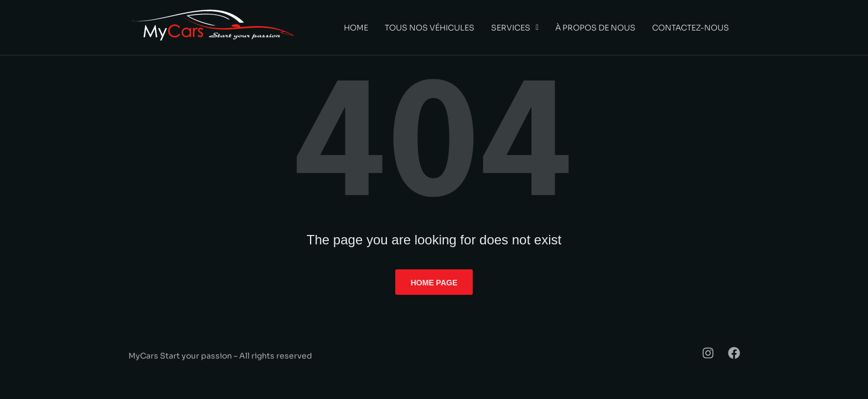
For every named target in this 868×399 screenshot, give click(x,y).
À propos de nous (595, 28)
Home (356, 28)
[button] (515, 28)
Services (515, 28)
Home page (434, 283)
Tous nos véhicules (430, 28)
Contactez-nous (691, 28)
